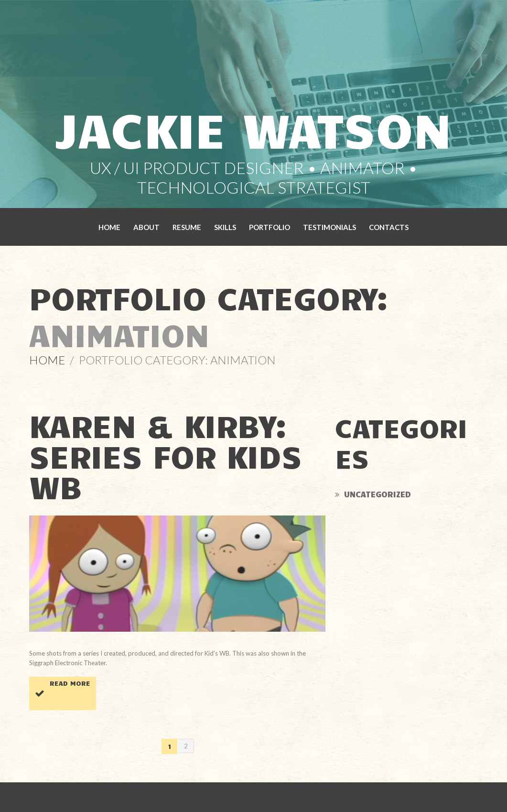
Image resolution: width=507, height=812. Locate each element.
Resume (187, 227)
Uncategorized (378, 494)
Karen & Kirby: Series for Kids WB (166, 455)
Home (109, 227)
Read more (70, 683)
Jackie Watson (253, 128)
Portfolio (270, 227)
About (146, 227)
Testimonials (329, 227)
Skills (225, 227)
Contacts (389, 227)
